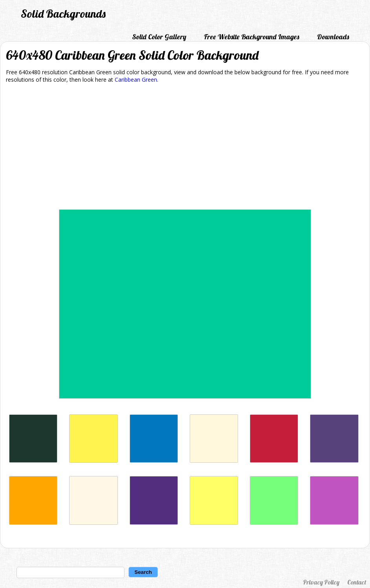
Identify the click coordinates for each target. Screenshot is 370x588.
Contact (357, 582)
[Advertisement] (185, 148)
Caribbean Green (136, 80)
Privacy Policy (321, 582)
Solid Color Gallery (159, 37)
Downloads (333, 37)
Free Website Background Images (252, 37)
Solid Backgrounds (63, 14)
